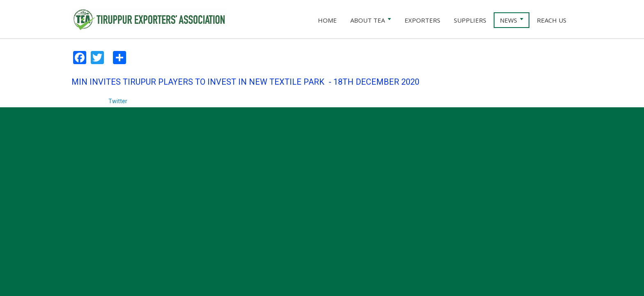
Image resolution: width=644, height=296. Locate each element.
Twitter (118, 101)
